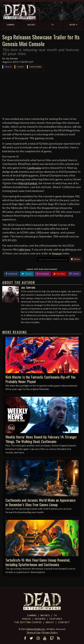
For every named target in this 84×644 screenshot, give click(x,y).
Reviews (40, 619)
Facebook (11, 274)
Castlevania (35, 67)
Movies (45, 616)
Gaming (20, 67)
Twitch (74, 274)
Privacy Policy (50, 632)
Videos (8, 67)
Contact (64, 622)
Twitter (27, 274)
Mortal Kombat (28, 183)
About (50, 622)
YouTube (59, 274)
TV (55, 616)
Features (56, 619)
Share (75, 259)
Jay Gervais (12, 58)
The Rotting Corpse (28, 622)
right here (24, 249)
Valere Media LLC (36, 629)
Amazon (57, 253)
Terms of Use (33, 632)
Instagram (43, 274)
